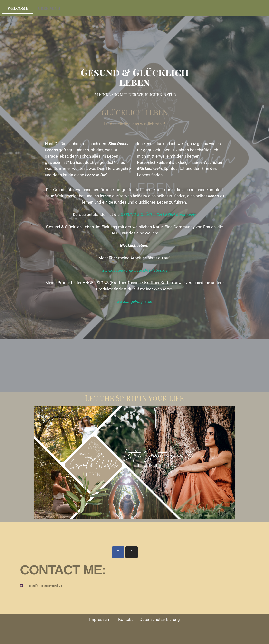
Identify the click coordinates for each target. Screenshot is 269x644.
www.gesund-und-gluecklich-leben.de (135, 270)
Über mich (49, 8)
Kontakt (129, 619)
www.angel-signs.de (134, 301)
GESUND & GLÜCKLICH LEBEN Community (158, 215)
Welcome (18, 8)
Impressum (104, 619)
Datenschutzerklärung (160, 619)
